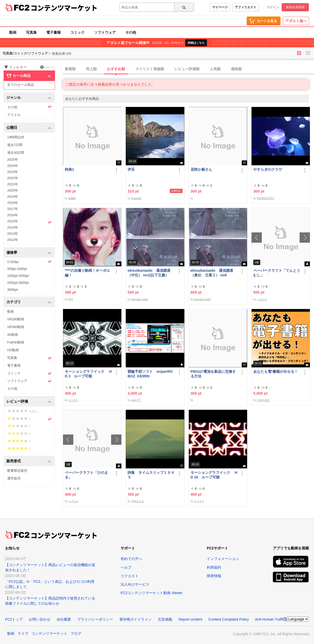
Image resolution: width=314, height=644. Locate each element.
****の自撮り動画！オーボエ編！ (87, 273)
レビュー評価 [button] (29, 402)
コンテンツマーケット (64, 8)
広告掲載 (165, 619)
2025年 (13, 160)
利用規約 (214, 567)
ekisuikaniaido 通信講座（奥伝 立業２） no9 (212, 273)
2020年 (13, 190)
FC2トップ (14, 619)
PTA (71, 299)
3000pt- (13, 290)
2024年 (13, 166)
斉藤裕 (72, 198)
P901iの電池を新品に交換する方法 (213, 374)
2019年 (13, 197)
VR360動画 (16, 327)
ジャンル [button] (29, 98)
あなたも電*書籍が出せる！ (276, 371)
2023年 (13, 172)
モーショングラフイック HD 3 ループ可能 (88, 374)
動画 (13, 32)
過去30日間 (16, 153)
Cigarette (136, 198)
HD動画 (13, 350)
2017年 (13, 209)
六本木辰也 (263, 400)
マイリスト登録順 (150, 69)
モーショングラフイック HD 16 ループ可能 (214, 475)
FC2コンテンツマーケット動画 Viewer (152, 593)
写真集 (31, 32)
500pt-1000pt (17, 269)
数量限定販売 (17, 471)
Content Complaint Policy (228, 619)
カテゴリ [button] (29, 302)
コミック (77, 32)
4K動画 (13, 335)
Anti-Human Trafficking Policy (278, 619)
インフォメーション (223, 559)
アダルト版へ (296, 21)
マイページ (220, 7)
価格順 (236, 69)
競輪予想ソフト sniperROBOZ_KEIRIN (150, 374)
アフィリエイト (246, 7)
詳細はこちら (196, 43)
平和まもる (138, 501)
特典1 (69, 169)
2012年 (13, 240)
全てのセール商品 (21, 85)
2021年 (13, 184)
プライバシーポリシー (95, 619)
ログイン (273, 7)
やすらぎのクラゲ (268, 169)
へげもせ (262, 299)
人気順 (215, 69)
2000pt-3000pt (18, 283)
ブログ (76, 633)
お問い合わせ (40, 619)
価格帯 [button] (29, 253)
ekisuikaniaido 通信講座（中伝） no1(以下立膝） (149, 273)
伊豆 (131, 169)
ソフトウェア (105, 32)
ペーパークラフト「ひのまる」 (86, 475)
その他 (131, 32)
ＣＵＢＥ (73, 400)
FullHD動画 (16, 342)
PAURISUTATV (265, 198)
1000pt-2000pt (18, 276)
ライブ (23, 633)
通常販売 (14, 478)
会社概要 (64, 619)
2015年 (29, 222)
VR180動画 (16, 319)
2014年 (13, 227)
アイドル (14, 115)
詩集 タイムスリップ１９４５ (151, 475)
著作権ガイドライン (136, 619)
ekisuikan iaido (140, 299)
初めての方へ (131, 559)
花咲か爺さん (201, 169)
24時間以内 (16, 137)
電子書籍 (53, 32)
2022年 (13, 178)
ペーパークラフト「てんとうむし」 (277, 273)
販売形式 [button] (29, 461)
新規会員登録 (295, 7)
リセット (47, 67)
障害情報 (214, 576)
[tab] (188, 69)
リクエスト (130, 576)
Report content (190, 619)
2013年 (13, 234)
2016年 (13, 215)
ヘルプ (126, 567)
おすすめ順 (116, 69)
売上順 (91, 69)
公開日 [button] (29, 128)
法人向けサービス (135, 584)
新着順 (70, 69)
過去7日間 (15, 145)
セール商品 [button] (29, 76)
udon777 (136, 400)
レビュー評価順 (187, 69)
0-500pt (29, 262)
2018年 (13, 203)
